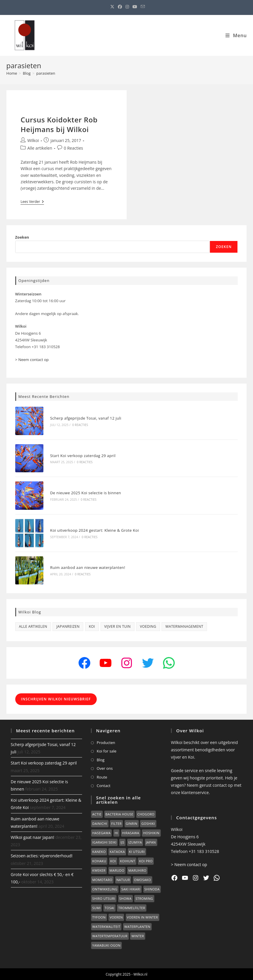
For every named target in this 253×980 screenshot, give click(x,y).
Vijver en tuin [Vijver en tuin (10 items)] (118, 626)
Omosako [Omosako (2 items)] (142, 879)
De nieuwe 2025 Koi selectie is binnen (86, 492)
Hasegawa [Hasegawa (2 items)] (101, 832)
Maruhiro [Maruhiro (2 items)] (137, 870)
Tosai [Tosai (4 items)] (109, 907)
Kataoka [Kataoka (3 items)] (117, 851)
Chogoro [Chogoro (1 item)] (146, 814)
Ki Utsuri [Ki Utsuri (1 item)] (137, 851)
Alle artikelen (40, 148)
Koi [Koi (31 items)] (92, 626)
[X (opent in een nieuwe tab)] (112, 7)
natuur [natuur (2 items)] (123, 879)
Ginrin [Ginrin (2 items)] (132, 823)
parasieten (46, 73)
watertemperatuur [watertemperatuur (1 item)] (110, 935)
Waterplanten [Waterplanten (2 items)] (137, 926)
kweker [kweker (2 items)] (99, 870)
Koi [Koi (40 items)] (113, 860)
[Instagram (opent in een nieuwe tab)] (127, 7)
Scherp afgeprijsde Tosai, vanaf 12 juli (86, 418)
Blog (101, 759)
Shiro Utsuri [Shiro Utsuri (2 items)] (104, 898)
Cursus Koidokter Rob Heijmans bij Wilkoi (59, 125)
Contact (104, 785)
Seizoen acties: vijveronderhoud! (42, 855)
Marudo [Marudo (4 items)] (117, 870)
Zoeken (22, 237)
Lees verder (32, 202)
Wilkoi (33, 140)
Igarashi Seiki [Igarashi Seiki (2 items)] (104, 842)
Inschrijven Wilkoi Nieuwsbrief (56, 698)
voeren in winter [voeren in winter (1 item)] (142, 917)
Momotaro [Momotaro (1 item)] (102, 879)
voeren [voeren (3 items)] (116, 917)
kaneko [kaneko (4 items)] (99, 851)
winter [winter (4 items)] (138, 935)
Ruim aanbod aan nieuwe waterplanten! (88, 567)
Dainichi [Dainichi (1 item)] (100, 823)
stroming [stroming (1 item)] (144, 898)
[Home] (12, 73)
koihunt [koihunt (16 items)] (128, 860)
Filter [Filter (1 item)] (116, 823)
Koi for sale (107, 750)
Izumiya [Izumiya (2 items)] (135, 842)
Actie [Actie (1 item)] (97, 814)
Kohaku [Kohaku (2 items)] (99, 860)
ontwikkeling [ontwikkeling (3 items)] (105, 889)
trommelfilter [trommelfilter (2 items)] (132, 907)
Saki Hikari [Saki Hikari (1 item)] (131, 889)
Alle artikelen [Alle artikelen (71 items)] (33, 626)
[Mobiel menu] (236, 35)
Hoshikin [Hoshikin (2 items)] (151, 832)
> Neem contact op (32, 360)
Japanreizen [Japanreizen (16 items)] (68, 626)
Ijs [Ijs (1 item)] (122, 842)
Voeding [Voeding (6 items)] (148, 626)
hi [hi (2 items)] (116, 832)
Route (102, 776)
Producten (106, 742)
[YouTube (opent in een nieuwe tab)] (135, 7)
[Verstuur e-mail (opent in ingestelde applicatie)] (142, 7)
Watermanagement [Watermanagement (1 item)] (184, 626)
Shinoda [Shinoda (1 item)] (152, 889)
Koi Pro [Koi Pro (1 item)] (146, 860)
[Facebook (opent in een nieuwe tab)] (120, 7)
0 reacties (80, 425)
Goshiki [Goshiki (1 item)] (148, 823)
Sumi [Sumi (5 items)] (97, 907)
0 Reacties (74, 148)
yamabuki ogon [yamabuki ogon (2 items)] (106, 945)
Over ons (105, 768)
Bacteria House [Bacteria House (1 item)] (119, 814)
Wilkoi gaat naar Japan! (33, 837)
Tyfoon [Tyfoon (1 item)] (99, 917)
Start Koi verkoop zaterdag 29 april (83, 455)
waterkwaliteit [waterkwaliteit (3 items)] (106, 926)
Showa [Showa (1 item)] (125, 898)
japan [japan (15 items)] (151, 842)
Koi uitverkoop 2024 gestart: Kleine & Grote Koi (95, 530)
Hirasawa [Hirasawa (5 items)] (131, 832)
